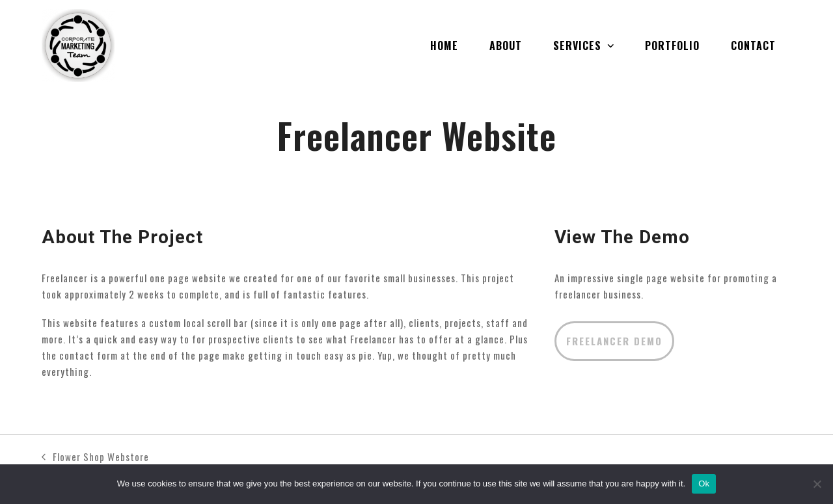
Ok (704, 484)
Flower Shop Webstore (95, 457)
